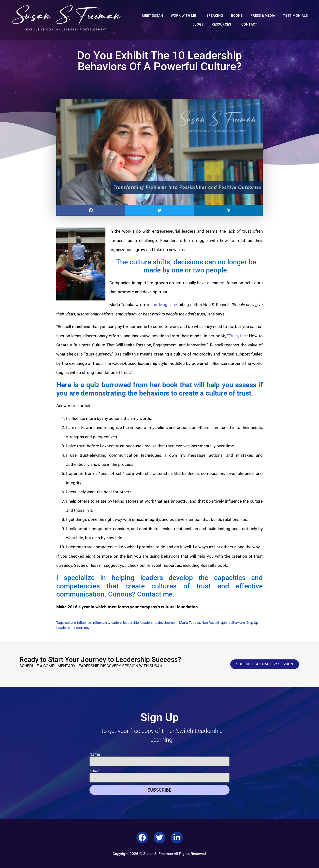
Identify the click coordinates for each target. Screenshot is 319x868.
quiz (224, 623)
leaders (116, 623)
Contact (249, 24)
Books (237, 16)
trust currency (79, 628)
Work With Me (185, 16)
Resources (223, 25)
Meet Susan (152, 16)
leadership (131, 623)
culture (70, 623)
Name (95, 754)
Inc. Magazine (164, 305)
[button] (91, 210)
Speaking (215, 16)
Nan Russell (210, 623)
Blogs (198, 24)
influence (84, 623)
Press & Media (263, 16)
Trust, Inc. (238, 336)
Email (94, 771)
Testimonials (296, 16)
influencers (101, 623)
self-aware (237, 623)
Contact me (155, 594)
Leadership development (159, 623)
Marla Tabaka (190, 623)
